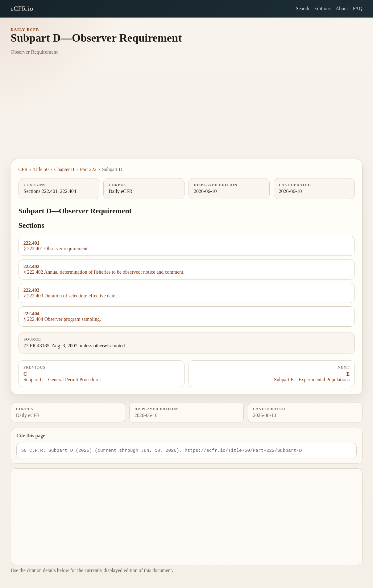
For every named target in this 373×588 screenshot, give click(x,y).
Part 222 (88, 169)
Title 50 (41, 169)
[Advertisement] (187, 113)
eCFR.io (22, 8)
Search (303, 8)
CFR (23, 169)
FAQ (358, 8)
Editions (322, 8)
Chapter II (64, 169)
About (342, 8)
